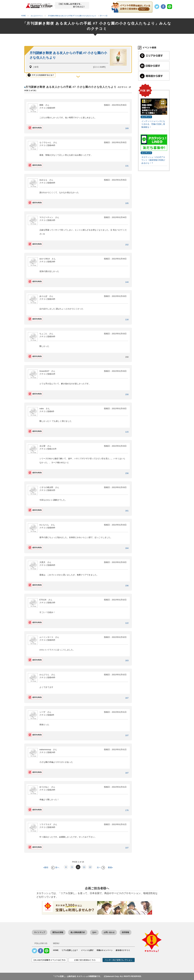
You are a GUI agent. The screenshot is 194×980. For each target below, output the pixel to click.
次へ (101, 867)
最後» (110, 867)
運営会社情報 (58, 932)
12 (90, 867)
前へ (55, 867)
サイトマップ (40, 932)
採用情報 (125, 932)
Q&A (94, 932)
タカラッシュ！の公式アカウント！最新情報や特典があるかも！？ (153, 160)
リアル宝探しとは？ (70, 950)
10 (78, 867)
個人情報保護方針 (78, 932)
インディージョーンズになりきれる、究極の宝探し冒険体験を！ (153, 124)
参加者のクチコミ (123, 950)
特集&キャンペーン (105, 950)
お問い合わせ (109, 932)
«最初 (46, 867)
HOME (56, 950)
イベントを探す (87, 950)
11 (84, 867)
